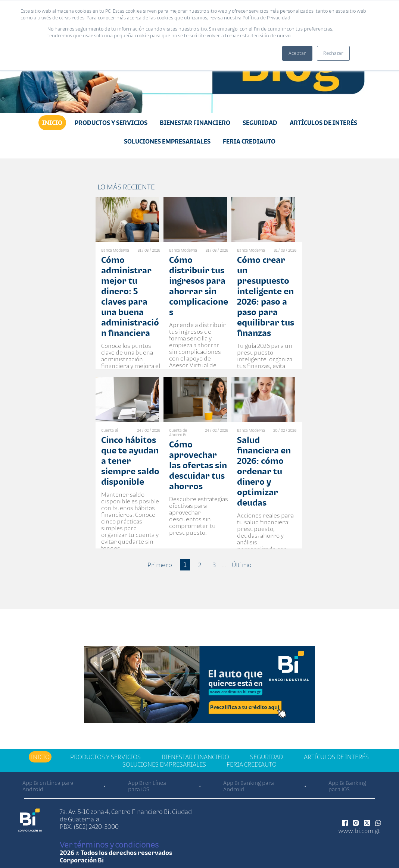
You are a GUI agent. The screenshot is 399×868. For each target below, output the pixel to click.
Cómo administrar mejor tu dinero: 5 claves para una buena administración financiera (130, 296)
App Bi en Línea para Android (48, 786)
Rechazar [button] (333, 53)
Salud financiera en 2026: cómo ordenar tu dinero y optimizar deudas (264, 471)
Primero (160, 565)
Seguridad (260, 123)
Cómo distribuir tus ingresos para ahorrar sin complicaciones (199, 286)
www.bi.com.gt (359, 831)
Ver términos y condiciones (109, 845)
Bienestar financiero (195, 123)
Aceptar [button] (297, 53)
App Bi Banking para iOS (347, 786)
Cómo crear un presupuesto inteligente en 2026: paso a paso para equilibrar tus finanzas (266, 296)
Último (242, 565)
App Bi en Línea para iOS (147, 786)
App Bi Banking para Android (249, 786)
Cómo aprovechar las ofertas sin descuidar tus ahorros (198, 465)
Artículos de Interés (323, 123)
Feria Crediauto (249, 141)
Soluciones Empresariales (167, 141)
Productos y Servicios (111, 123)
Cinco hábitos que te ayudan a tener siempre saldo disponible (130, 461)
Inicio (52, 123)
